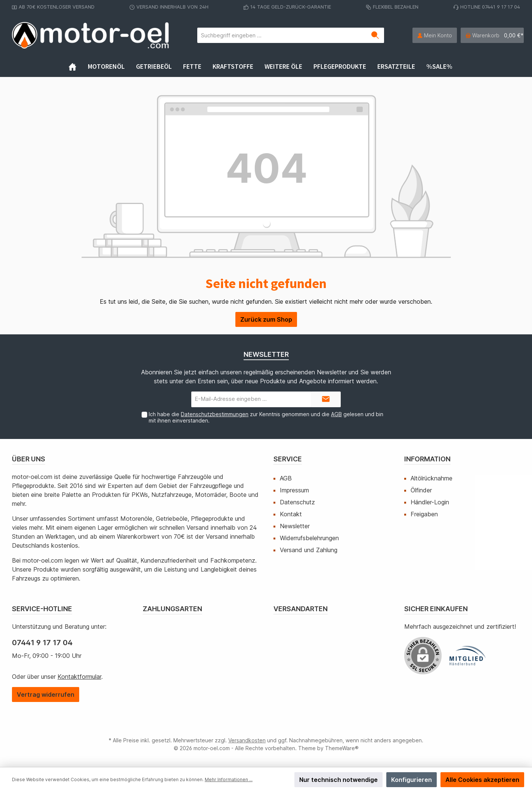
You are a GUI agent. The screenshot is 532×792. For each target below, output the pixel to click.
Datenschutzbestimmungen (215, 414)
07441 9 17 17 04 (42, 643)
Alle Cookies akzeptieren (482, 780)
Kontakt (291, 514)
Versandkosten (247, 740)
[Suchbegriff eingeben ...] (282, 35)
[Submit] (326, 400)
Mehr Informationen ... (229, 779)
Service (288, 459)
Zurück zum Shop (266, 319)
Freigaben (424, 514)
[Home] (78, 66)
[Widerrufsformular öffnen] (46, 694)
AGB (336, 414)
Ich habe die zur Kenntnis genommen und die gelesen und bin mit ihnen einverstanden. (266, 417)
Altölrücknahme (432, 478)
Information (427, 459)
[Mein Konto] (435, 35)
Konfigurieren (412, 780)
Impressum (294, 490)
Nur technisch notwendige (338, 780)
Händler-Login (430, 502)
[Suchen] (375, 35)
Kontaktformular (79, 677)
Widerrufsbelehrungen (309, 538)
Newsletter (295, 526)
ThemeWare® (342, 748)
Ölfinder (421, 490)
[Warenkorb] (492, 35)
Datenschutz (297, 502)
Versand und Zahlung (309, 550)
